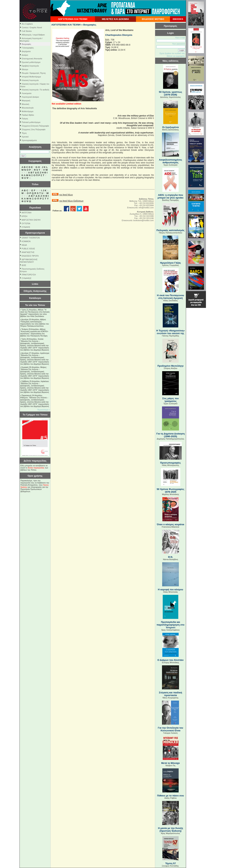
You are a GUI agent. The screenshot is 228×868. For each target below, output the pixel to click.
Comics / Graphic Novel (32, 27)
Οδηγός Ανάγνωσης (35, 291)
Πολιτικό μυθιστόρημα (31, 122)
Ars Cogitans (27, 24)
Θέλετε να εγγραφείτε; (176, 56)
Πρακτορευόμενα (35, 233)
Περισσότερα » (44, 410)
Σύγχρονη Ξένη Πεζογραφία (34, 129)
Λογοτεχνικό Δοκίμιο (30, 97)
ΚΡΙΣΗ (24, 216)
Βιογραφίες (26, 44)
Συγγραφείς (35, 161)
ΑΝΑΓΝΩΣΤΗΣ (28, 252)
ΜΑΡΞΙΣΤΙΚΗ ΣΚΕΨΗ (31, 220)
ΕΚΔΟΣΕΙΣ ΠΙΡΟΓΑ (30, 256)
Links (35, 284)
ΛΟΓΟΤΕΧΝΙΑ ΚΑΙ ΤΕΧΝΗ (73, 19)
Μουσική (25, 104)
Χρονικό (25, 137)
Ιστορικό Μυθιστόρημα (31, 77)
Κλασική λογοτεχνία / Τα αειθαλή (35, 90)
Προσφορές (171, 26)
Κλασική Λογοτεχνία (30, 80)
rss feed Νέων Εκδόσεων (71, 201)
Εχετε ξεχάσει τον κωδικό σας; (172, 53)
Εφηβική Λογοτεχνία (30, 66)
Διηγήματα (26, 51)
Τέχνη (24, 133)
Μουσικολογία (28, 108)
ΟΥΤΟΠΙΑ (26, 223)
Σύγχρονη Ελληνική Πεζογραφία (35, 126)
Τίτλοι (35, 184)
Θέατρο (25, 69)
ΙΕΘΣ (24, 265)
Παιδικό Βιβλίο (28, 115)
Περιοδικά (35, 208)
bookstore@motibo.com (143, 220)
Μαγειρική (26, 101)
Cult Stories (27, 31)
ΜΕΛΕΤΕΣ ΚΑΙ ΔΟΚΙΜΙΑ (115, 19)
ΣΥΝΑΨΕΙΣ (27, 278)
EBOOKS (178, 19)
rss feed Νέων (66, 195)
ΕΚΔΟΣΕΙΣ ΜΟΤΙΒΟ (153, 19)
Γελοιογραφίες (28, 48)
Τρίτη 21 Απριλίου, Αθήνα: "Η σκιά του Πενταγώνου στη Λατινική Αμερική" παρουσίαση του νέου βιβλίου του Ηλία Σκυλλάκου (35, 313)
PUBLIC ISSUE (28, 249)
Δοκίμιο (25, 55)
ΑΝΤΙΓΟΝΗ (27, 213)
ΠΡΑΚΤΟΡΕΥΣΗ (29, 275)
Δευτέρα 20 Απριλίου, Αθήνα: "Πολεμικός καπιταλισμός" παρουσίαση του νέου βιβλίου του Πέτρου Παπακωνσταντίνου (35, 323)
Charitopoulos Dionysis (119, 35)
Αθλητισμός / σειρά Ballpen (33, 35)
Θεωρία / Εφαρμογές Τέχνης (34, 73)
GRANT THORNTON (31, 238)
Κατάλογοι (35, 298)
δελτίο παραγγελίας (36, 468)
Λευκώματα (27, 93)
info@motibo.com (146, 208)
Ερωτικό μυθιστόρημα (31, 62)
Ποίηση (25, 119)
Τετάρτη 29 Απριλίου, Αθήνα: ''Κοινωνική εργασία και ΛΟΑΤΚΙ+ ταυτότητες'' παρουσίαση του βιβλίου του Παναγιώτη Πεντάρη (34, 332)
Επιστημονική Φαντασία (32, 59)
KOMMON (26, 241)
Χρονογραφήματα (29, 140)
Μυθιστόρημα (27, 111)
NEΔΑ (24, 245)
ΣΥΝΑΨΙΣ (26, 227)
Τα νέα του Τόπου (35, 305)
